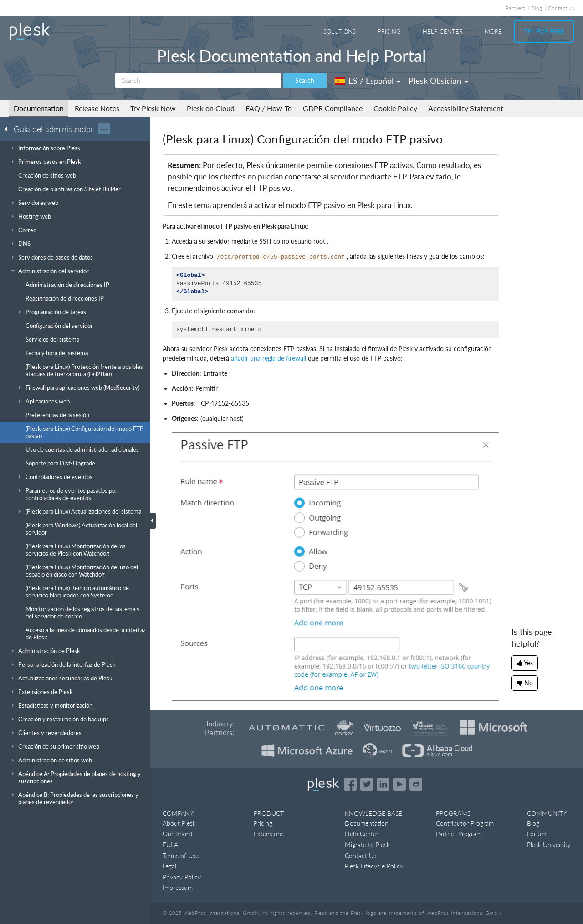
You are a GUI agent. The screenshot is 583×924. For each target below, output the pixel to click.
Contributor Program (465, 823)
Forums (537, 834)
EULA (170, 845)
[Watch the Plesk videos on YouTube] (399, 784)
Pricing (389, 31)
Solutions (340, 31)
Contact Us (361, 855)
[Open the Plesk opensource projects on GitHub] (416, 784)
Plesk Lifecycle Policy (374, 866)
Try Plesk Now (153, 108)
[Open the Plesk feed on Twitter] (367, 784)
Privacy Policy (182, 877)
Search (305, 80)
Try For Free (544, 31)
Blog (537, 8)
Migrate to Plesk (367, 845)
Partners (515, 8)
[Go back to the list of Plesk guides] (9, 128)
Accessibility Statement (466, 108)
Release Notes (97, 108)
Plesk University (549, 845)
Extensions (269, 834)
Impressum (178, 887)
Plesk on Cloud (211, 108)
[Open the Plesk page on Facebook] (350, 784)
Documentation (39, 108)
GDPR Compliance (333, 108)
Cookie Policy (395, 108)
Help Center (443, 31)
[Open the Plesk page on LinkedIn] (383, 784)
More (493, 31)
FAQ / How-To (269, 108)
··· (104, 129)
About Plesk (179, 823)
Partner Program (459, 834)
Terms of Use (181, 855)
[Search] (198, 81)
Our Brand (177, 834)
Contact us (561, 8)
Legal (169, 866)
